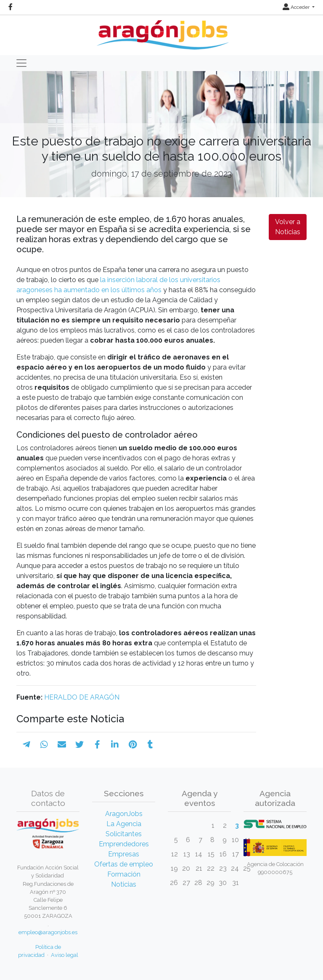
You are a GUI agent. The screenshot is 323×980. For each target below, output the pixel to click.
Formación (124, 874)
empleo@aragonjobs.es (48, 932)
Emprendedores (124, 844)
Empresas (124, 854)
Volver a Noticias (288, 227)
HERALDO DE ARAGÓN (82, 697)
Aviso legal (65, 955)
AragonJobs (124, 814)
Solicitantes (124, 834)
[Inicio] (162, 32)
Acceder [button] (297, 7)
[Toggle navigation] (21, 63)
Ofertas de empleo (124, 864)
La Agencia (124, 824)
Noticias (124, 884)
